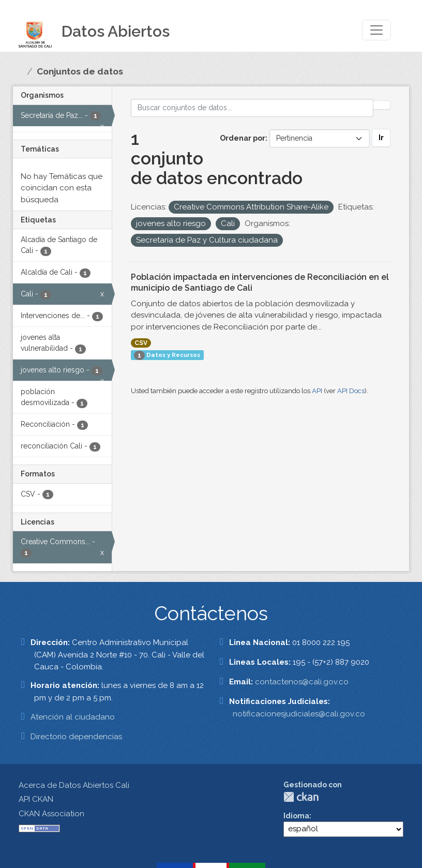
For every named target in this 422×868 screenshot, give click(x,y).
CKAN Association (51, 814)
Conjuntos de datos (80, 71)
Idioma (296, 816)
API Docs (351, 391)
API (317, 391)
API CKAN (36, 799)
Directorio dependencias (76, 737)
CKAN (301, 797)
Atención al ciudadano (73, 717)
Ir (381, 138)
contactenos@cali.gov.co (302, 682)
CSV (141, 343)
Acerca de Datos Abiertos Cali (74, 785)
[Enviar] (382, 105)
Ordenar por (243, 138)
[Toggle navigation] (376, 30)
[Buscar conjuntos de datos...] (252, 108)
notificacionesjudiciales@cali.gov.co (299, 714)
